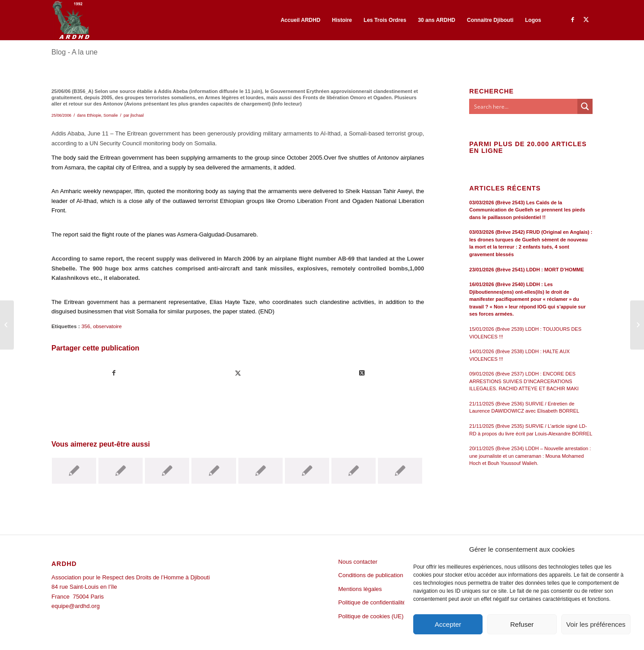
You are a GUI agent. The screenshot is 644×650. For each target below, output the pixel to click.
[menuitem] (300, 20)
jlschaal (137, 115)
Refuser (522, 624)
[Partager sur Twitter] (238, 373)
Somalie (110, 115)
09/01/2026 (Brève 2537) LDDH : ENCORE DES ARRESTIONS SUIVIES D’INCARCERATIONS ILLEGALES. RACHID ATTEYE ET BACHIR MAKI (524, 381)
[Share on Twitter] (362, 373)
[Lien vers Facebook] (572, 20)
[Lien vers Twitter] (586, 20)
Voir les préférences (596, 624)
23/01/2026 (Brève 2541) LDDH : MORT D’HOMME (527, 270)
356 (86, 326)
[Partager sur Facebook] (114, 373)
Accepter (448, 624)
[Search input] (524, 106)
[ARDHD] (71, 20)
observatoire (107, 326)
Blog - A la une (74, 52)
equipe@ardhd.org (76, 606)
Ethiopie (94, 115)
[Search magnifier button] (585, 106)
